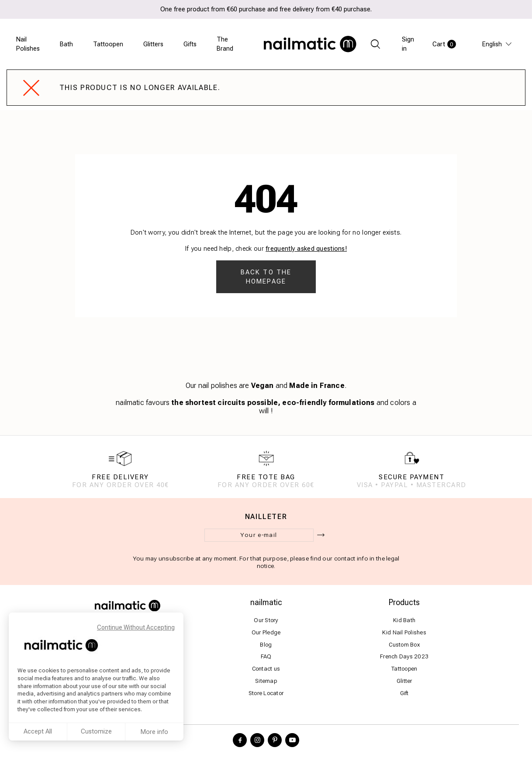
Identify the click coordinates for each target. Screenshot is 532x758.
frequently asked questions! (306, 249)
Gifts (190, 44)
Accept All (38, 731)
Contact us (266, 669)
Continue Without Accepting (136, 627)
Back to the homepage (266, 277)
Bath (66, 44)
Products (404, 603)
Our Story (266, 620)
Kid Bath (404, 620)
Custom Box (404, 645)
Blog (266, 645)
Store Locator (266, 694)
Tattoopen (108, 44)
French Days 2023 (404, 657)
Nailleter (266, 517)
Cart (444, 44)
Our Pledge (266, 632)
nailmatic (266, 603)
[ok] (321, 536)
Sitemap (266, 681)
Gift (404, 694)
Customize (96, 731)
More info (154, 732)
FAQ (266, 657)
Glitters (153, 44)
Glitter (404, 681)
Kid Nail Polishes (404, 632)
